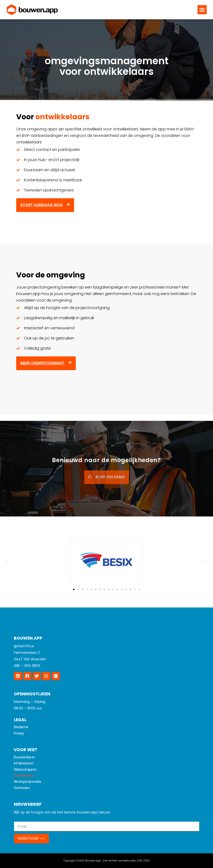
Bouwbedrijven (24, 757)
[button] (202, 10)
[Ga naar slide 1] (74, 589)
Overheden (22, 788)
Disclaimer (21, 727)
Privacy (19, 733)
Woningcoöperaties (28, 782)
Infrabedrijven (24, 763)
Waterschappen (25, 769)
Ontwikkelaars (24, 776)
